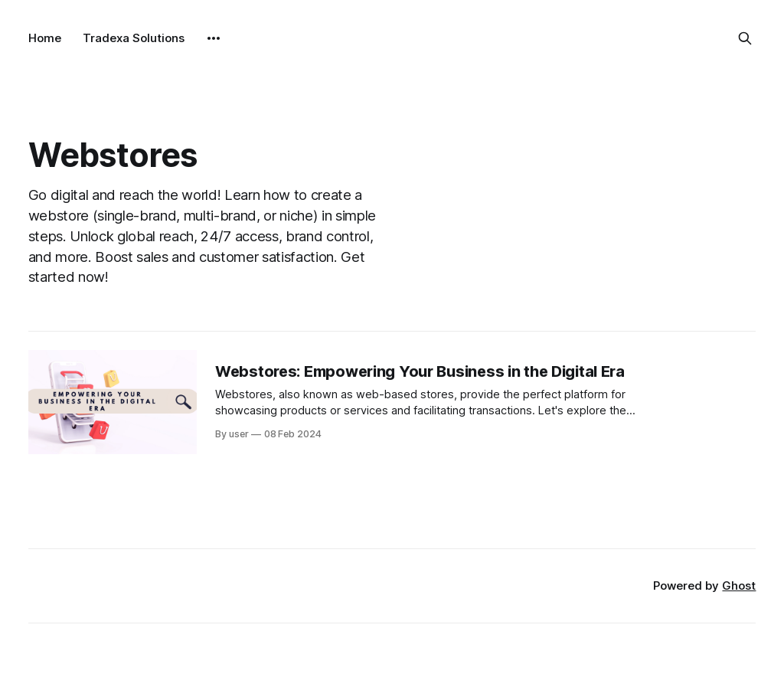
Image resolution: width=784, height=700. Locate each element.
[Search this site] (745, 38)
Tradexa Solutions (134, 38)
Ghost (739, 586)
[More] (214, 38)
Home (45, 38)
